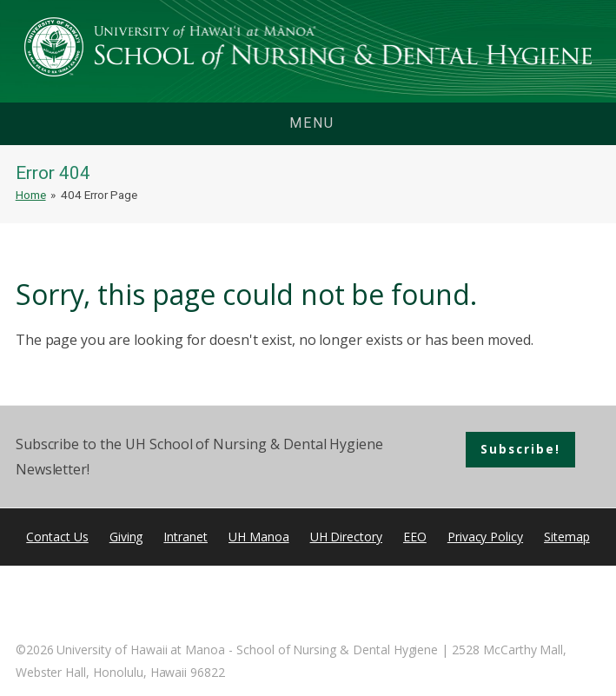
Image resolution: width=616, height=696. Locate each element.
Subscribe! (520, 449)
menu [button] (312, 123)
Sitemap (567, 537)
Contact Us (57, 537)
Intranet (185, 537)
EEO (415, 537)
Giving (126, 537)
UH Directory (346, 537)
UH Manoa (259, 537)
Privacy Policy (485, 537)
